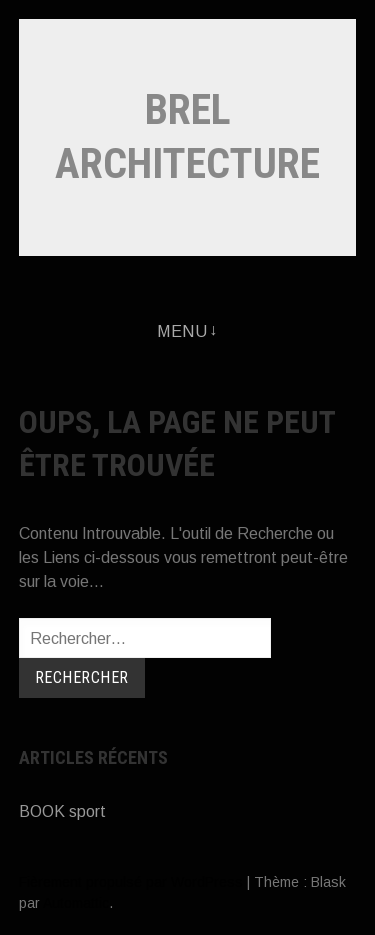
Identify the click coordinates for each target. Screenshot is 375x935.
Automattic (76, 903)
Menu (182, 331)
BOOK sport (62, 811)
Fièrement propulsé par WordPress (131, 882)
